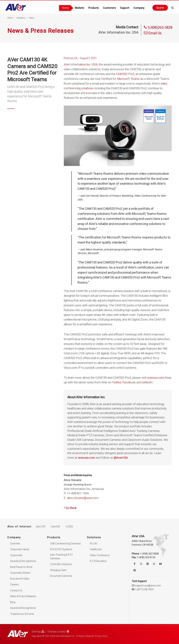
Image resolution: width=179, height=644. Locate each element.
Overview (15, 543)
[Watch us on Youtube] (160, 564)
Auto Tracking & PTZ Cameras (61, 556)
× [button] (142, 638)
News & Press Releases (23, 596)
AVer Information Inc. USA (81, 64)
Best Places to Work (21, 567)
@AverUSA (121, 458)
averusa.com (156, 378)
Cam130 (40, 527)
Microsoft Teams (128, 79)
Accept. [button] (132, 638)
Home (10, 18)
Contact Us (16, 590)
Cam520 (55, 527)
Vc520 (69, 527)
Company (21, 18)
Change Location (58, 631)
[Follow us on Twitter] (141, 564)
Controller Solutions (61, 564)
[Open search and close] (173, 7)
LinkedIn (147, 382)
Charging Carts (58, 570)
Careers (14, 584)
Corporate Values (20, 549)
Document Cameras (61, 576)
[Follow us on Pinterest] (135, 570)
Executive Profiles (20, 579)
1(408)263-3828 (158, 27)
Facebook (129, 382)
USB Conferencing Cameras (65, 543)
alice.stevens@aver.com (83, 498)
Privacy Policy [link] (111, 638)
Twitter (117, 382)
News (32, 18)
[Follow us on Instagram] (154, 564)
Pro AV (94, 543)
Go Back (70, 508)
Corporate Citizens (20, 573)
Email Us (153, 33)
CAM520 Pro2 (125, 74)
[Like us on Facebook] (135, 564)
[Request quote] (160, 8)
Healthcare (96, 549)
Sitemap (38, 631)
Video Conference (100, 555)
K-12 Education (98, 561)
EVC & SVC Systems (61, 549)
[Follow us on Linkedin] (148, 564)
